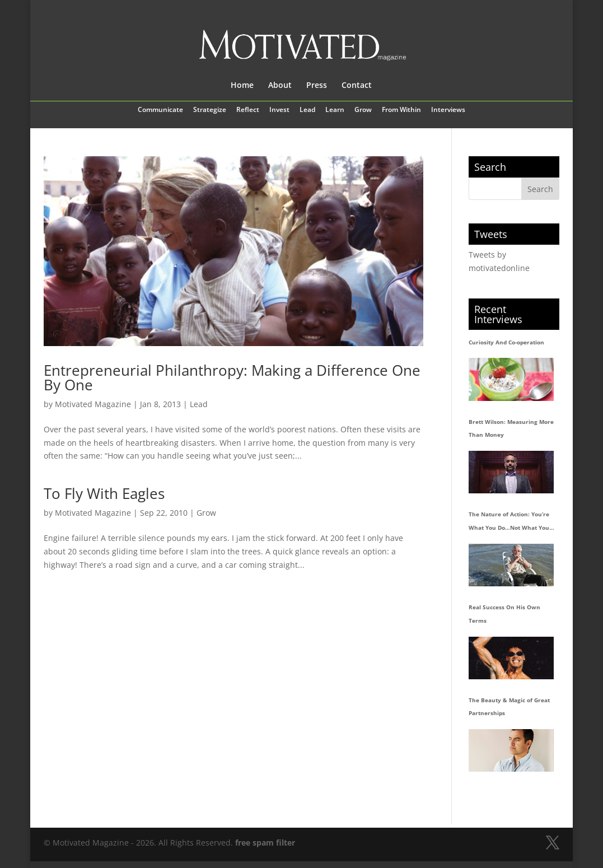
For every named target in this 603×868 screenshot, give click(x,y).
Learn (335, 110)
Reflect (248, 110)
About (280, 86)
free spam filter (265, 843)
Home (242, 86)
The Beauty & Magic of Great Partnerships (509, 707)
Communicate (160, 110)
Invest (279, 110)
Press (317, 86)
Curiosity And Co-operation (506, 342)
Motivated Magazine (93, 404)
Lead (307, 110)
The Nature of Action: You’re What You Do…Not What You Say (509, 522)
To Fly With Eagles (104, 493)
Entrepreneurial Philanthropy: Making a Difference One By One (232, 377)
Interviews (448, 110)
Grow (363, 110)
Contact (357, 86)
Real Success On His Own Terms (504, 614)
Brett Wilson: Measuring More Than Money (511, 428)
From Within (401, 110)
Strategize (210, 110)
